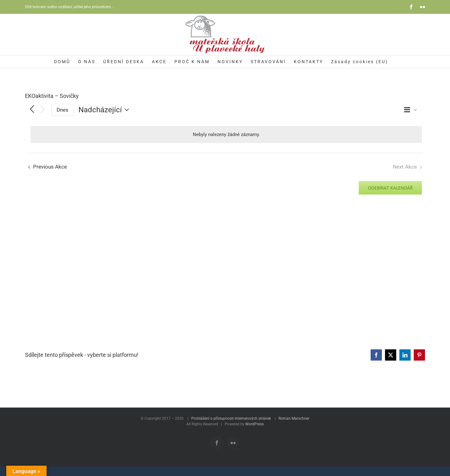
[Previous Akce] (32, 110)
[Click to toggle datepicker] (105, 110)
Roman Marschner (294, 418)
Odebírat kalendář (390, 188)
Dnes (62, 110)
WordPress (255, 424)
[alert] (226, 135)
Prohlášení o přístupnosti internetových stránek (231, 418)
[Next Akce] (42, 110)
